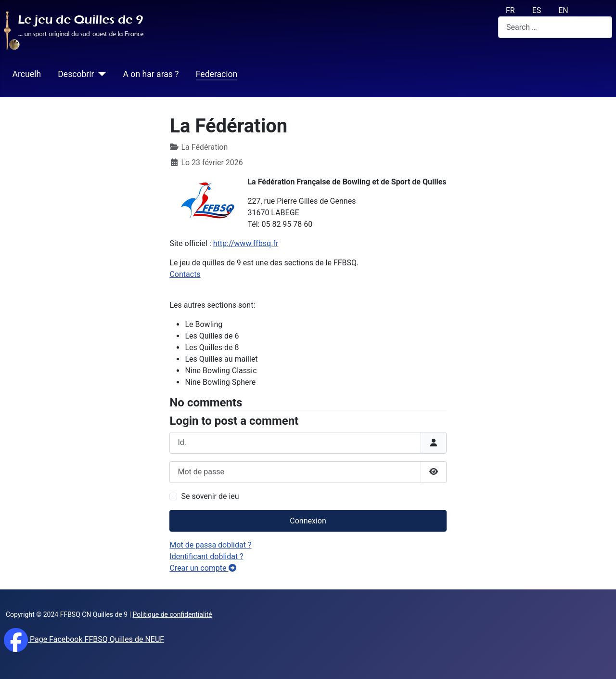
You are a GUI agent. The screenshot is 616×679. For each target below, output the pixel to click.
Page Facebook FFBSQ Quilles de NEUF (96, 639)
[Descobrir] (100, 74)
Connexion (308, 521)
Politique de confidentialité (173, 614)
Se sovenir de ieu (210, 496)
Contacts (185, 274)
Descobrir (76, 74)
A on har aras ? (151, 74)
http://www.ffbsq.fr (246, 243)
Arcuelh (27, 74)
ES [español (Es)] (537, 10)
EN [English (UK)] (563, 10)
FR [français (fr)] (510, 10)
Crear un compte (203, 568)
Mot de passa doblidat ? (210, 545)
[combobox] (555, 27)
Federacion (217, 74)
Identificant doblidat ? (206, 556)
